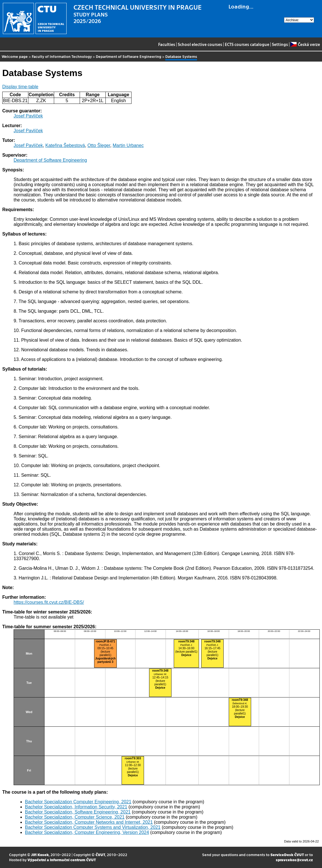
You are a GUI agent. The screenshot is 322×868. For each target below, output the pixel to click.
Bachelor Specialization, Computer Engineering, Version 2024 (87, 832)
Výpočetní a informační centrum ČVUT (62, 860)
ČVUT (100, 855)
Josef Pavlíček (28, 116)
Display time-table (20, 87)
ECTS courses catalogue (247, 44)
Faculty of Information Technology (62, 56)
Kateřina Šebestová (65, 145)
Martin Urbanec (128, 145)
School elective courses (200, 44)
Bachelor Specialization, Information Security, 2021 (76, 807)
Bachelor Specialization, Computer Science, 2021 (75, 817)
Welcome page (15, 56)
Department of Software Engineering (129, 56)
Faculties (167, 44)
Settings (280, 44)
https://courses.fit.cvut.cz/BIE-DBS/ (49, 602)
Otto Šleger (99, 145)
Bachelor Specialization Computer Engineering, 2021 (78, 802)
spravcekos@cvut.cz (294, 860)
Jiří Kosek (40, 855)
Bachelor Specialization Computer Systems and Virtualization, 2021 (93, 827)
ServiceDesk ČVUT (287, 855)
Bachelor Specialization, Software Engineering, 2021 (78, 812)
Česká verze (305, 44)
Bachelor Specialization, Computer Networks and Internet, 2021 (89, 822)
